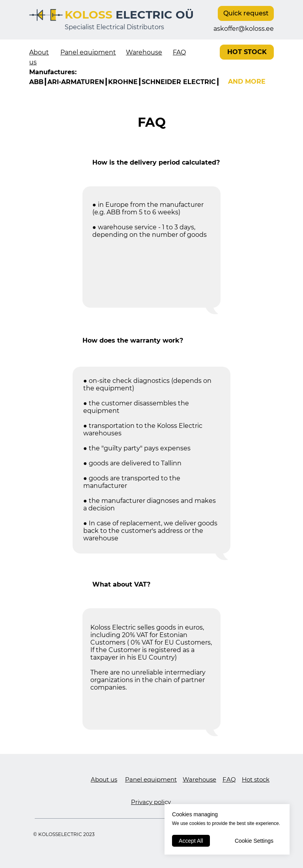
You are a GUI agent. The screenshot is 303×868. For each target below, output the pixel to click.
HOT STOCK (247, 52)
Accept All (191, 841)
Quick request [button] (246, 13)
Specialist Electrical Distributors (114, 27)
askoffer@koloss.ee (244, 29)
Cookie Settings (254, 841)
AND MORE (247, 82)
